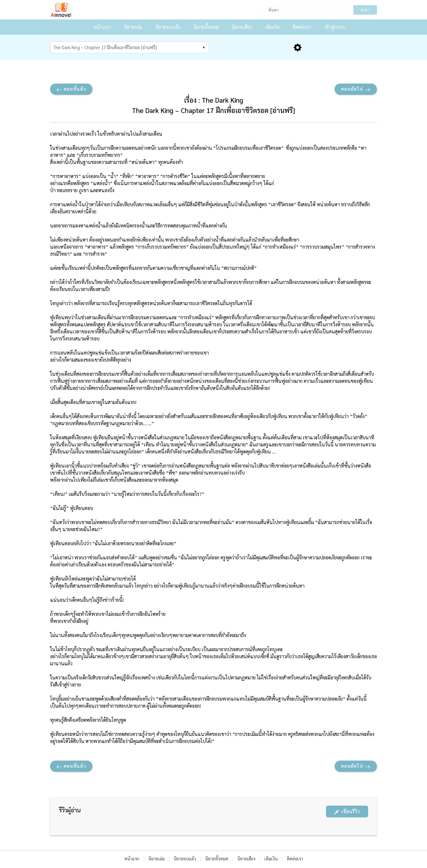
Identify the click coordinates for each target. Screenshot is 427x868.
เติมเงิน (272, 27)
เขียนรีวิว (347, 811)
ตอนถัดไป (356, 89)
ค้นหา (365, 10)
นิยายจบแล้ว (168, 27)
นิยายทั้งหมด (206, 27)
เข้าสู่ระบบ (335, 27)
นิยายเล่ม (133, 27)
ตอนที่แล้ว (71, 89)
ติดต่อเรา (302, 27)
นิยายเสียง (242, 27)
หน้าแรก (102, 27)
